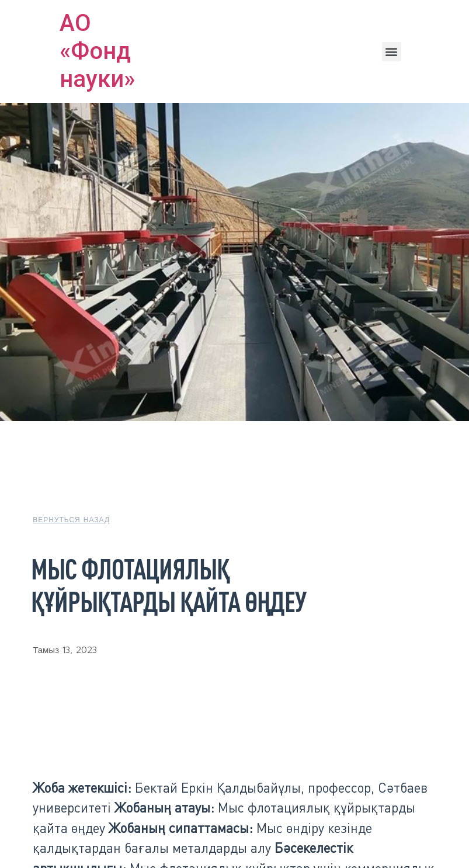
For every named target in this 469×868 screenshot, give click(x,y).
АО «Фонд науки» (97, 51)
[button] (392, 52)
